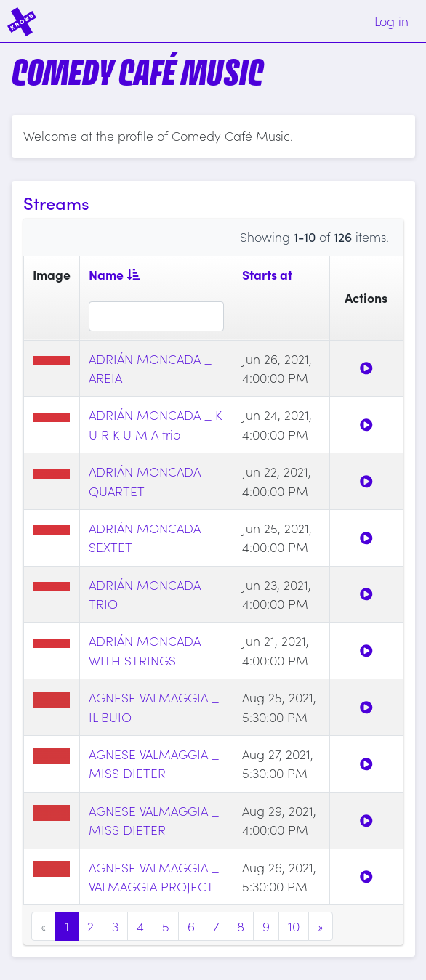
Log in (391, 21)
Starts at (267, 274)
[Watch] (366, 368)
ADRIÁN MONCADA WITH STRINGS (145, 650)
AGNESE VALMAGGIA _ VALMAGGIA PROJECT (154, 876)
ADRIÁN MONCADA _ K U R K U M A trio (155, 424)
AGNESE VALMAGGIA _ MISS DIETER (154, 763)
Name (114, 274)
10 (294, 926)
